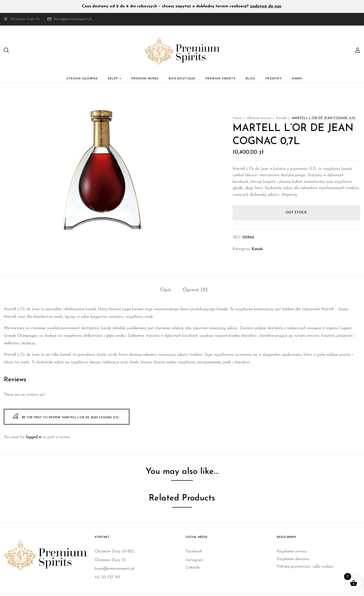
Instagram (194, 560)
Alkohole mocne (259, 118)
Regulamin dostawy (293, 559)
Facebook (194, 552)
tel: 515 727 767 (108, 577)
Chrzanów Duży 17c (22, 19)
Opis (166, 290)
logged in (34, 437)
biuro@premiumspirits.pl (73, 19)
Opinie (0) (195, 290)
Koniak (281, 118)
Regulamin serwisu (292, 552)
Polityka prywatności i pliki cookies (305, 567)
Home (237, 118)
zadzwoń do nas (266, 6)
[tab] (166, 291)
